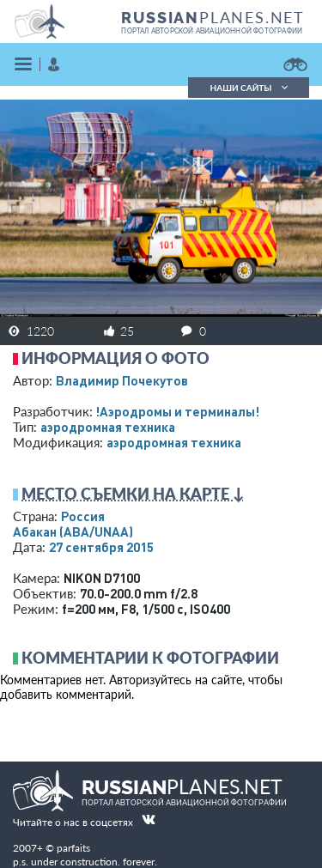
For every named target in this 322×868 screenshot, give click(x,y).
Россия (83, 516)
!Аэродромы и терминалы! (177, 411)
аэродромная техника (108, 427)
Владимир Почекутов (122, 380)
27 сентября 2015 (101, 547)
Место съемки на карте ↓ (133, 494)
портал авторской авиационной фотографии (212, 31)
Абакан (73, 531)
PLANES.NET (213, 17)
